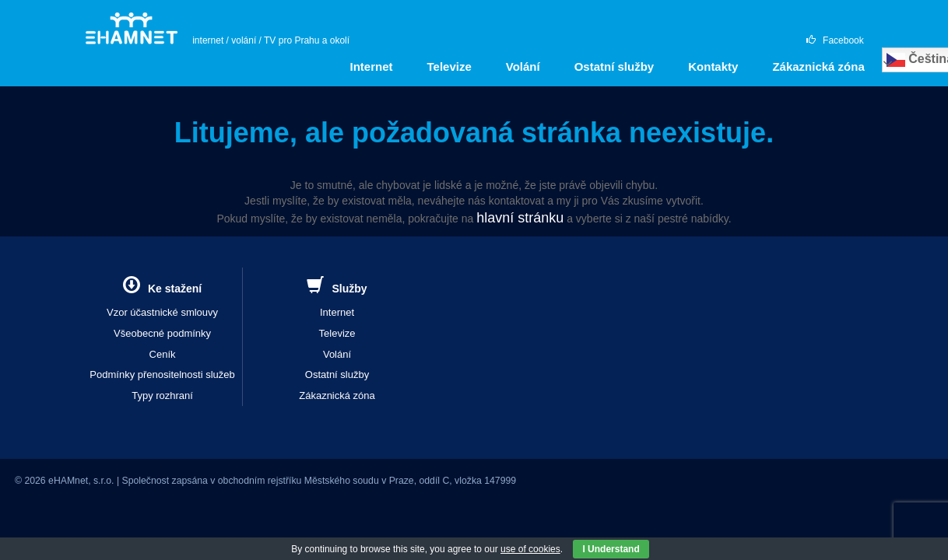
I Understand (611, 549)
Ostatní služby (614, 66)
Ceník (163, 354)
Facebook (835, 40)
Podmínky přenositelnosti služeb (162, 374)
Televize (449, 66)
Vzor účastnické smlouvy (162, 312)
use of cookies (530, 549)
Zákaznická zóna (818, 66)
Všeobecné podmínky (162, 333)
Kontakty (713, 66)
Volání (523, 66)
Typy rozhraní (162, 395)
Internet (372, 66)
